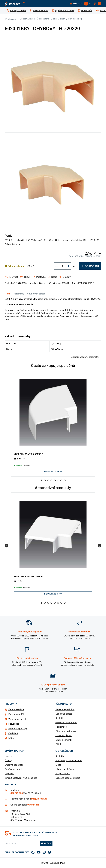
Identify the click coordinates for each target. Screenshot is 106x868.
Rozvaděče (14, 724)
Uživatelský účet (64, 735)
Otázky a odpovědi (14, 765)
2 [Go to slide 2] (45, 480)
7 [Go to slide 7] (61, 480)
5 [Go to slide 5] (55, 480)
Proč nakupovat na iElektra (69, 760)
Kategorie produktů (65, 709)
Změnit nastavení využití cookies (21, 778)
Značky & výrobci (13, 769)
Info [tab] (8, 294)
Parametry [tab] (19, 294)
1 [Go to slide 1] (42, 480)
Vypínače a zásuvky (18, 719)
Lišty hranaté (74, 19)
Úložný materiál (43, 19)
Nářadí (12, 738)
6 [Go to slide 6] (58, 480)
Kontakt (59, 718)
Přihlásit (46, 843)
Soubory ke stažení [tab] (37, 294)
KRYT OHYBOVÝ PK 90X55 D (28, 454)
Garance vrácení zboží (66, 722)
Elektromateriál (26, 19)
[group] (53, 423)
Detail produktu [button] (53, 472)
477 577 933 (17, 793)
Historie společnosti (65, 769)
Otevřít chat (33, 805)
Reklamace (61, 727)
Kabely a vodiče (16, 709)
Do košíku (90, 266)
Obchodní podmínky (66, 731)
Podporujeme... (63, 773)
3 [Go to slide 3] (48, 480)
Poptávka (9, 773)
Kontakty (60, 756)
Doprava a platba (64, 714)
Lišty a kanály (59, 19)
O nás (58, 765)
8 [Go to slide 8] (65, 480)
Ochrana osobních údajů (68, 778)
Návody (9, 756)
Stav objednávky (64, 740)
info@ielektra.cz (39, 799)
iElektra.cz (12, 19)
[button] (76, 4)
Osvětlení (13, 733)
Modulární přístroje (18, 728)
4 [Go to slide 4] (51, 480)
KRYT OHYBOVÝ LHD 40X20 (28, 576)
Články (59, 744)
